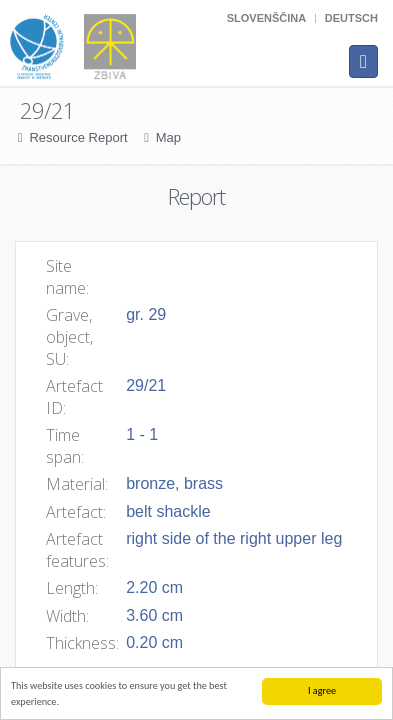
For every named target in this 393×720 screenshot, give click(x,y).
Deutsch (351, 18)
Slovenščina (266, 18)
